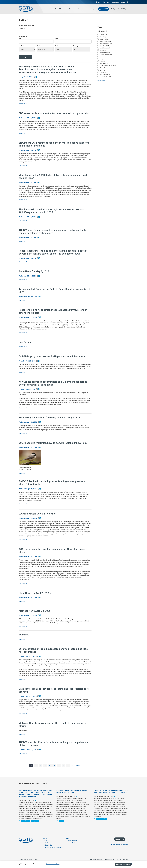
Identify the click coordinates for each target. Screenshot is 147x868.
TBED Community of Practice (54, 847)
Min (20, 38)
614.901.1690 (124, 860)
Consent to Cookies (123, 864)
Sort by (39, 46)
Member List (71, 843)
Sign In (123, 2)
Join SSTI (104, 9)
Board (46, 841)
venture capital (102, 819)
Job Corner (116, 2)
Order (57, 46)
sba (61, 821)
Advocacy (107, 2)
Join (67, 838)
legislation (26, 821)
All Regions (22, 46)
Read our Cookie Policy (53, 864)
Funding (92, 9)
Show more (101, 80)
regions (35, 821)
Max (57, 38)
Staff (46, 843)
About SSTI (59, 9)
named (24, 621)
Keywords (22, 29)
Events (99, 2)
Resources (82, 9)
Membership (71, 9)
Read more (23, 104)
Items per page (78, 46)
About (45, 838)
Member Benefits (72, 841)
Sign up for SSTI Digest (121, 9)
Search (127, 2)
